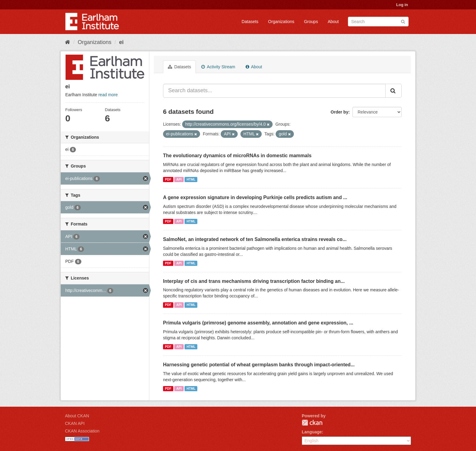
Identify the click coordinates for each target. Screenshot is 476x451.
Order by (339, 112)
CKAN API (75, 423)
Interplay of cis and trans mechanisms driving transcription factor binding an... (254, 281)
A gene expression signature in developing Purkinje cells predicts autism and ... (255, 197)
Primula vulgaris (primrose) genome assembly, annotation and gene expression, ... (258, 323)
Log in (402, 5)
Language (312, 432)
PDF (168, 179)
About (333, 22)
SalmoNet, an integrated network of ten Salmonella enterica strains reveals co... (255, 239)
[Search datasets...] (274, 91)
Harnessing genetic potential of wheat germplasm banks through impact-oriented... (259, 365)
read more (108, 95)
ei (121, 42)
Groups (311, 22)
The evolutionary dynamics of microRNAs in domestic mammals (237, 156)
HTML (191, 179)
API (179, 179)
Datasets (250, 22)
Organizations (281, 22)
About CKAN (77, 416)
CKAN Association (82, 431)
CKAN (312, 423)
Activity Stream (218, 67)
